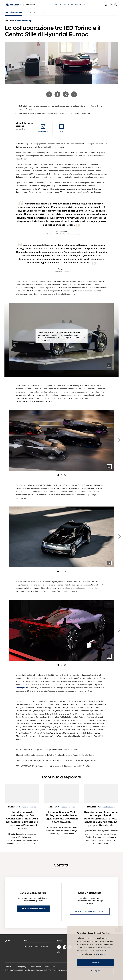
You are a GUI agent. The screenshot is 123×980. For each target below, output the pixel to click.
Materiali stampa (78, 4)
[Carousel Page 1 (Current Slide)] (58, 475)
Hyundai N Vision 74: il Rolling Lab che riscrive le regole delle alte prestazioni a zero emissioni (61, 817)
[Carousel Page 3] (65, 475)
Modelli (58, 4)
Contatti (19, 129)
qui (48, 340)
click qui (102, 954)
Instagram (65, 947)
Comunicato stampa (14, 12)
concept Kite (22, 688)
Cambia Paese (116, 5)
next (119, 440)
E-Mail (49, 94)
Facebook (57, 94)
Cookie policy (35, 967)
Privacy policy (20, 967)
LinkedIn (74, 94)
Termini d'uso (49, 967)
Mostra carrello (106, 5)
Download (109, 365)
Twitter (66, 94)
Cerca (111, 5)
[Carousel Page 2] (62, 475)
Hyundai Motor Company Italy (36, 946)
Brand (66, 4)
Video (44, 12)
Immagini (32, 12)
